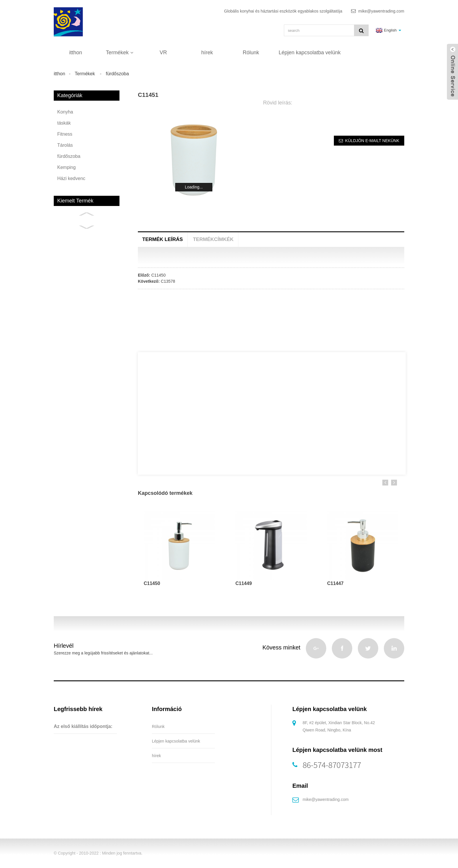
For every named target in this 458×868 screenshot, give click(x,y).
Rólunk (251, 53)
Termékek (119, 53)
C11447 (335, 583)
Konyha (65, 112)
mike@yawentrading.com (326, 799)
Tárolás (65, 145)
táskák (64, 123)
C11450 (158, 275)
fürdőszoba (117, 74)
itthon (76, 53)
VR (163, 53)
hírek (207, 53)
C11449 (244, 583)
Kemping (66, 167)
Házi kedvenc (71, 178)
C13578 (168, 281)
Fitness (65, 134)
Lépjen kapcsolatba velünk (310, 53)
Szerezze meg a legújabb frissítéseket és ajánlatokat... (103, 653)
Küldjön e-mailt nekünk (372, 141)
